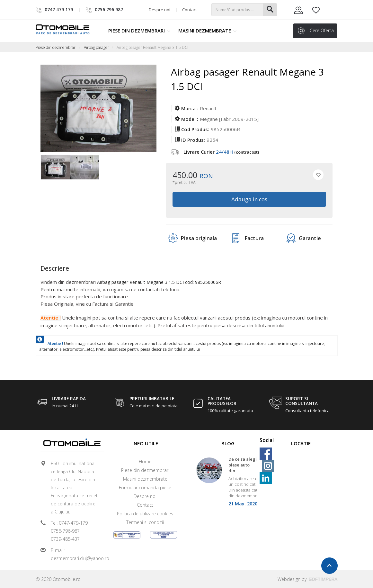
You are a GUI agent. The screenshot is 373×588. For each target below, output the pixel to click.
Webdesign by (308, 579)
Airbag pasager (97, 47)
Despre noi (160, 10)
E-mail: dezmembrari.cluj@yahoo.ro (75, 554)
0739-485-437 (65, 539)
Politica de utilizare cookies (145, 514)
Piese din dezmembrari (139, 31)
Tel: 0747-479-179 (69, 523)
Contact (190, 10)
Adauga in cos (249, 199)
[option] (55, 168)
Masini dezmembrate (208, 31)
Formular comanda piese (145, 488)
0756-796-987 (65, 531)
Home (145, 461)
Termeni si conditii (145, 522)
